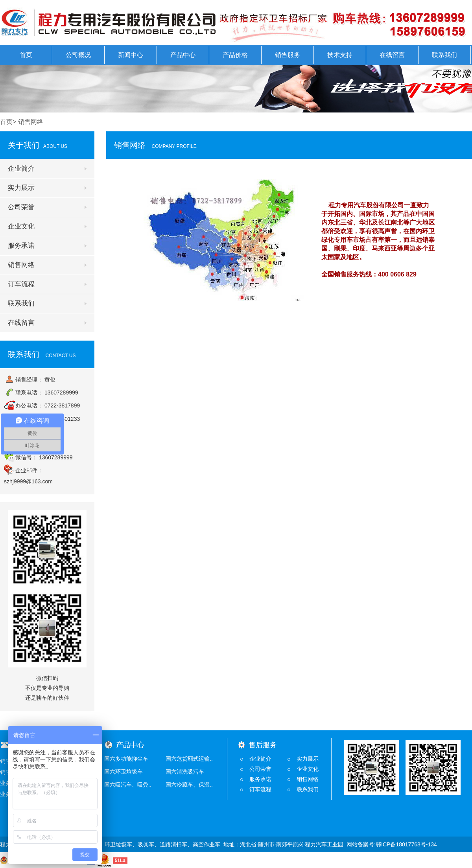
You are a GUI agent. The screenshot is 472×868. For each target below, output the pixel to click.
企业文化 (21, 226)
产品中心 (183, 55)
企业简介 (21, 169)
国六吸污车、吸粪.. (128, 785)
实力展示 (21, 188)
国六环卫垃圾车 (124, 772)
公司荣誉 (21, 207)
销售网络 (21, 265)
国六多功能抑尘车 (126, 759)
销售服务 (288, 55)
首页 (26, 55)
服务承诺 (21, 246)
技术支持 (340, 55)
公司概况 (78, 55)
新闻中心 (131, 55)
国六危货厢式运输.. (189, 759)
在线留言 (392, 55)
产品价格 (235, 55)
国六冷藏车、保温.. (189, 785)
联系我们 (444, 55)
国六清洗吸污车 (185, 772)
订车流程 (21, 284)
